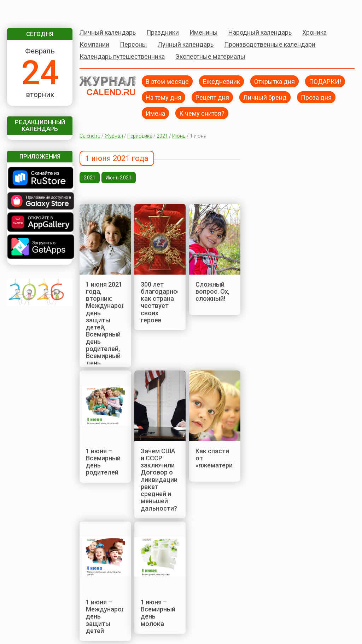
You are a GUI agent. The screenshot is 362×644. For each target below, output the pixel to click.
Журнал (114, 136)
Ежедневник (221, 81)
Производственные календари (270, 44)
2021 (162, 136)
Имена (155, 113)
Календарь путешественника (122, 56)
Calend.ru (90, 136)
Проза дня (316, 97)
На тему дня (164, 97)
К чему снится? (202, 113)
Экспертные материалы (210, 56)
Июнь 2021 (119, 178)
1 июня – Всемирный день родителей (103, 462)
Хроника (314, 32)
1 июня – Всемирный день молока (158, 613)
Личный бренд (265, 97)
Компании (94, 44)
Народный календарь (260, 32)
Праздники (163, 32)
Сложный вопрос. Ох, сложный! (212, 292)
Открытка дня (275, 81)
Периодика (140, 136)
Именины (204, 32)
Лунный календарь (186, 44)
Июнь (179, 136)
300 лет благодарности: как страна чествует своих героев (165, 302)
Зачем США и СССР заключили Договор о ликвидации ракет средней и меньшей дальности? (159, 480)
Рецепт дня (212, 97)
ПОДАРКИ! (325, 81)
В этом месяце (167, 81)
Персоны (133, 44)
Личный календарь (108, 32)
